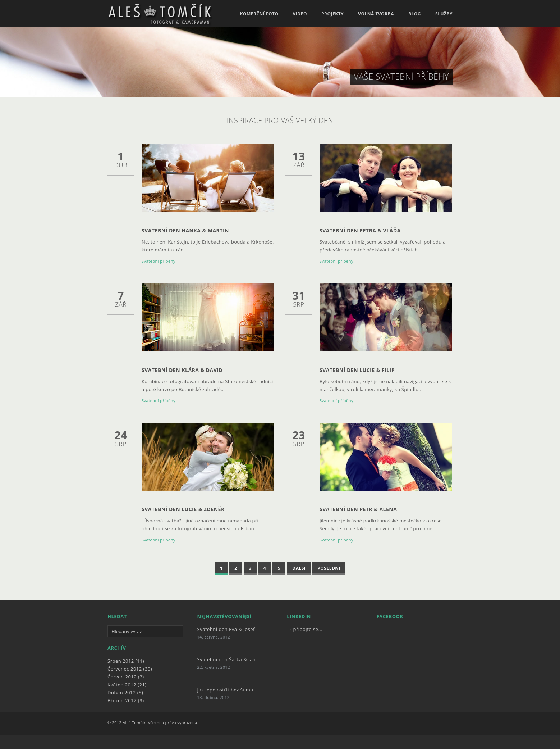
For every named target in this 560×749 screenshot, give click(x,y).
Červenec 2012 (125, 669)
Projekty (332, 14)
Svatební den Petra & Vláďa (360, 230)
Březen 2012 (122, 700)
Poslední (329, 568)
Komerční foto (259, 14)
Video (300, 14)
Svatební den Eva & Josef (226, 629)
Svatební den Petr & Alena (358, 509)
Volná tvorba (376, 14)
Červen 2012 (122, 677)
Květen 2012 (122, 685)
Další (299, 568)
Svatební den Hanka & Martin (185, 230)
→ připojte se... (305, 629)
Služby (444, 14)
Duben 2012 (122, 693)
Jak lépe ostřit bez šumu (225, 690)
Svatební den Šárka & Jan (227, 659)
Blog (415, 14)
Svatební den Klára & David (182, 370)
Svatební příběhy (159, 261)
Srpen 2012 (121, 661)
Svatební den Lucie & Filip (357, 370)
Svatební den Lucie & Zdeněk (183, 509)
